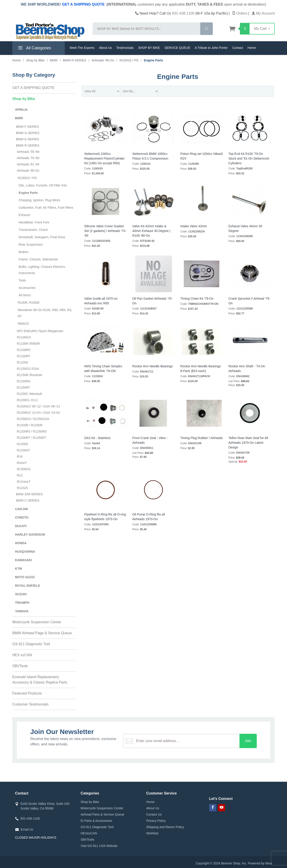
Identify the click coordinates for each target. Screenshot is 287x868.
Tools (22, 280)
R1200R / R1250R (30, 425)
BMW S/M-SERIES (29, 494)
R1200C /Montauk (29, 394)
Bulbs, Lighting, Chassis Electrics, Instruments (42, 270)
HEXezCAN (89, 833)
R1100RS (24, 350)
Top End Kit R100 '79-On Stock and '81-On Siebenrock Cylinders (249, 158)
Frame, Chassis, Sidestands (38, 259)
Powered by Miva (260, 863)
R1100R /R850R (28, 344)
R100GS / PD (27, 178)
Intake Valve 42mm (194, 226)
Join (248, 741)
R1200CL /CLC (27, 400)
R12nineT (24, 482)
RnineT (22, 463)
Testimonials (125, 48)
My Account (263, 13)
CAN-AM (21, 509)
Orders (240, 13)
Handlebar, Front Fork (34, 222)
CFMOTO (22, 517)
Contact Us (154, 814)
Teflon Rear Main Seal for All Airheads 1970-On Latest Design (248, 443)
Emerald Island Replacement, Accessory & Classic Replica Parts (40, 680)
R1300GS (24, 469)
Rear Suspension (31, 245)
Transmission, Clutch (33, 230)
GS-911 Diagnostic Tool (31, 644)
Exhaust (24, 215)
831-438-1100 (183, 13)
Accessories (27, 288)
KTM (18, 569)
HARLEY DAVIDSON (30, 535)
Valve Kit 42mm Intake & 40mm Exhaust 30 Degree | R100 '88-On (151, 231)
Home (252, 48)
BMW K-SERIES (27, 139)
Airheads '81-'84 (28, 164)
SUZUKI (21, 594)
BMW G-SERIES (28, 133)
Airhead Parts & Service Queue (103, 814)
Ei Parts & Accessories (97, 821)
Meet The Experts (82, 48)
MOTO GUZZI (25, 577)
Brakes (24, 252)
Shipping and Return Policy (165, 827)
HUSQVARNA (25, 552)
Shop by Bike (24, 99)
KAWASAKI (23, 560)
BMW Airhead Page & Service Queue (42, 633)
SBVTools (20, 666)
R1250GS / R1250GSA (33, 419)
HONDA (21, 543)
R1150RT (24, 387)
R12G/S (22, 488)
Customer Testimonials (30, 704)
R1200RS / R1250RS (32, 431)
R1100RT (24, 356)
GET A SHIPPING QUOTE (83, 4)
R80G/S (23, 324)
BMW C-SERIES (28, 500)
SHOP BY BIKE (149, 48)
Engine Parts (28, 193)
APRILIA (21, 110)
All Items (25, 295)
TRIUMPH (22, 603)
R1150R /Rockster (30, 375)
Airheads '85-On (28, 171)
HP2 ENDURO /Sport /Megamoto (40, 331)
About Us (105, 48)
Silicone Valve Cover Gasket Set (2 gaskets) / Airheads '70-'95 (105, 231)
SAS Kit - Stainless (98, 438)
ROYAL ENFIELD (27, 586)
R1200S (23, 444)
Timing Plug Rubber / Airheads (201, 438)
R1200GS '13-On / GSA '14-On (38, 413)
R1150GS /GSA (28, 369)
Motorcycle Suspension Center (37, 622)
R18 (20, 457)
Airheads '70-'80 (28, 158)
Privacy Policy (156, 821)
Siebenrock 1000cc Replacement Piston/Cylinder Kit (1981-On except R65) (105, 158)
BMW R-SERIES (28, 145)
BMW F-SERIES (27, 127)
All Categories (34, 49)
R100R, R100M (29, 303)
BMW (19, 118)
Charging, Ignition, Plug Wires (39, 200)
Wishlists (152, 833)
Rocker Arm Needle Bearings (153, 366)
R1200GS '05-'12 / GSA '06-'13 (38, 406)
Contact (237, 48)
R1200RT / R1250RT (32, 438)
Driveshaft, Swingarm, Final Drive (42, 237)
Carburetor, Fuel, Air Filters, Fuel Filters (46, 208)
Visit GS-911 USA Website (99, 846)
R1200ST (23, 450)
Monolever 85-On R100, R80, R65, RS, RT (45, 313)
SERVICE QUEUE (177, 48)
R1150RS (24, 381)
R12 (20, 475)
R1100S (23, 362)
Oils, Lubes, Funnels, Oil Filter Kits (43, 185)
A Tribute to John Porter (211, 48)
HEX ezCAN (22, 655)
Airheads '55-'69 (28, 152)
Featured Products (27, 693)
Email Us (27, 829)
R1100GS (24, 337)
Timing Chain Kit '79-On (197, 299)
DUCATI (21, 526)
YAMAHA (22, 611)
